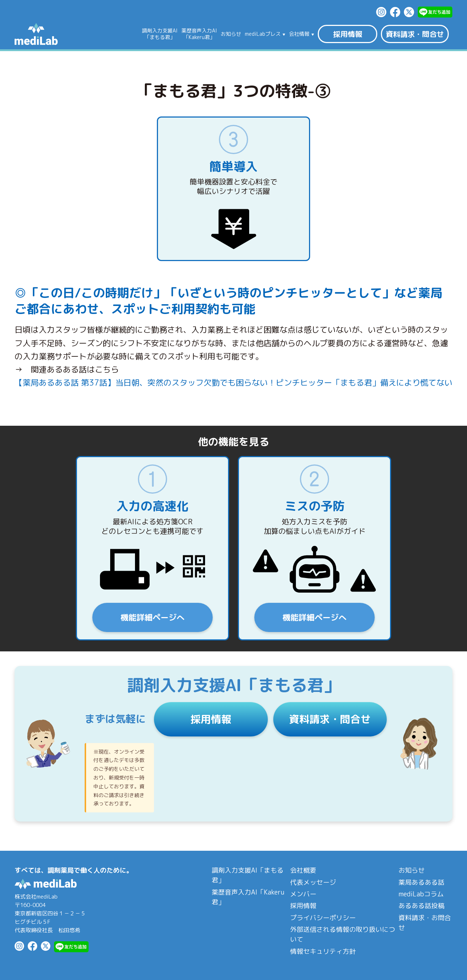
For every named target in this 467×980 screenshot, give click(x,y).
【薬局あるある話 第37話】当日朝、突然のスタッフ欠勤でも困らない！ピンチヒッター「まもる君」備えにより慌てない (233, 382)
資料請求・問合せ (415, 34)
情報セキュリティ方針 (323, 951)
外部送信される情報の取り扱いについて (343, 934)
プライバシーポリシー (323, 918)
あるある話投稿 (421, 906)
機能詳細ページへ (153, 617)
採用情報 (348, 34)
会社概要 (303, 870)
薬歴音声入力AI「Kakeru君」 (248, 897)
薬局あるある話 (421, 882)
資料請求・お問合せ (425, 923)
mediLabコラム (421, 894)
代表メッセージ (313, 882)
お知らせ (231, 34)
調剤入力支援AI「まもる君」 (248, 875)
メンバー (303, 894)
